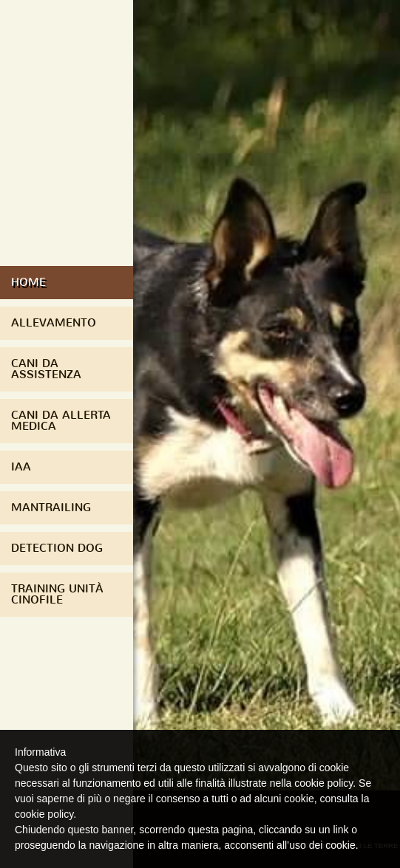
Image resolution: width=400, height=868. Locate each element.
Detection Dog (57, 548)
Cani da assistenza (46, 369)
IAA (21, 467)
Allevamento (54, 323)
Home (28, 282)
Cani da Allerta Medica (61, 421)
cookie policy (44, 814)
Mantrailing (51, 508)
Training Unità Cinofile (57, 594)
